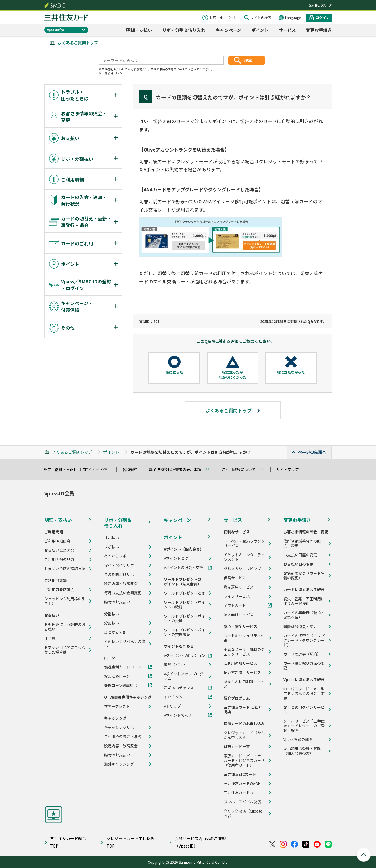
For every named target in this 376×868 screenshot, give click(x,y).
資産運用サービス (239, 587)
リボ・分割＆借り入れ (184, 30)
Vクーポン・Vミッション (185, 656)
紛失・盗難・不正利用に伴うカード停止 (80, 469)
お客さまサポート (223, 17)
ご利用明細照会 (57, 541)
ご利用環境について (241, 469)
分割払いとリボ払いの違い (125, 644)
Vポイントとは (176, 558)
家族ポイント (175, 665)
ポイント (260, 30)
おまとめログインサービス (304, 710)
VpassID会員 (56, 30)
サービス (287, 30)
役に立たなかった (291, 372)
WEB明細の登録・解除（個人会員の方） (302, 751)
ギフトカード (235, 606)
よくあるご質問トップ (78, 43)
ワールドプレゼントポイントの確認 (184, 605)
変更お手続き (319, 30)
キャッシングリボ (119, 727)
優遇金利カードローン (123, 667)
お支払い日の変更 (298, 564)
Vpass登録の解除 (298, 739)
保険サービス (235, 578)
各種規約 (133, 469)
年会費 (50, 638)
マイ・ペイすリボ (119, 565)
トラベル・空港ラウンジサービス (244, 543)
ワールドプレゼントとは (184, 593)
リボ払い (112, 547)
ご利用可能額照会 (59, 590)
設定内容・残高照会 (121, 584)
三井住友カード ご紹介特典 (243, 710)
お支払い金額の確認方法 (65, 569)
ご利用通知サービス (240, 663)
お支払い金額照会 (59, 550)
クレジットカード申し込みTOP (131, 842)
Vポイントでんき (178, 715)
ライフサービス (237, 596)
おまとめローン (117, 676)
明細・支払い (139, 30)
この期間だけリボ (119, 574)
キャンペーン (228, 30)
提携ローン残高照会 (121, 685)
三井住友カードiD (238, 793)
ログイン (323, 17)
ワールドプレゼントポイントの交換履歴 (184, 632)
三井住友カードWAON (242, 783)
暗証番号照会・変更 (300, 626)
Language (293, 17)
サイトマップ (290, 469)
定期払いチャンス (179, 688)
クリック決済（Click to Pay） (243, 813)
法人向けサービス (239, 615)
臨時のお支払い (117, 602)
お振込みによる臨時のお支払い (65, 627)
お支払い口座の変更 (300, 555)
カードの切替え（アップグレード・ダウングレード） (304, 640)
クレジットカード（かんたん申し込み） (244, 735)
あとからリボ (115, 556)
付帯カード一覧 (237, 747)
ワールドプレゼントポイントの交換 (184, 618)
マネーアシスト (117, 706)
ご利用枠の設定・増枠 (123, 737)
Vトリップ (172, 706)
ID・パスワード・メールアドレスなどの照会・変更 (304, 693)
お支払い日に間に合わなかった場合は (65, 650)
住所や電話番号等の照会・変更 (302, 543)
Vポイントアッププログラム (184, 676)
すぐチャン (173, 697)
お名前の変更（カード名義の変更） (304, 576)
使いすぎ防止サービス (242, 672)
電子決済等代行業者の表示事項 (178, 469)
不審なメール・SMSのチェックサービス (244, 652)
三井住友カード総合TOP (68, 842)
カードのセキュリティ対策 (244, 638)
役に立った (174, 372)
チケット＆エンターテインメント (244, 557)
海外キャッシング (119, 764)
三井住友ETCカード (240, 774)
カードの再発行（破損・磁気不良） (304, 615)
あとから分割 (115, 632)
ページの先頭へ (312, 452)
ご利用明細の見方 (59, 559)
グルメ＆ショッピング (242, 569)
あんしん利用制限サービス (244, 684)
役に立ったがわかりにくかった (233, 375)
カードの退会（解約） (302, 654)
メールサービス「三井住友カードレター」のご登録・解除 (304, 726)
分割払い (112, 623)
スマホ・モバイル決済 (242, 802)
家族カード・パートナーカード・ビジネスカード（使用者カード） (244, 760)
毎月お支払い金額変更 (123, 593)
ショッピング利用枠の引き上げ (65, 601)
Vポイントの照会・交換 (184, 568)
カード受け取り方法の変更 (304, 666)
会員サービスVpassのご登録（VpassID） (200, 842)
